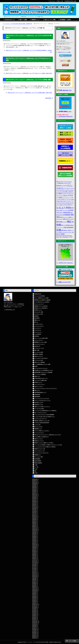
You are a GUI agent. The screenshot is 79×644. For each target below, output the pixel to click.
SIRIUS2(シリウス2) (39, 402)
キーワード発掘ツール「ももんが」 (42, 431)
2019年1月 (34, 543)
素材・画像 (37, 350)
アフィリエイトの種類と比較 (41, 380)
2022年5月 (34, 503)
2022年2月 (34, 504)
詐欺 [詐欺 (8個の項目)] (65, 227)
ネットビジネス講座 (39, 352)
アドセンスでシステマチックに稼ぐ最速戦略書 (44, 415)
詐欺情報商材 (37, 459)
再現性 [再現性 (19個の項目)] (69, 208)
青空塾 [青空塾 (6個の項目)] (63, 234)
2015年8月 (34, 593)
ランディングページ (39, 340)
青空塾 (36, 366)
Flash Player (65, 237)
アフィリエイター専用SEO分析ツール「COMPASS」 (46, 411)
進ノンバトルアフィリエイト (41, 413)
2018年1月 (34, 559)
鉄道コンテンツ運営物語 (40, 362)
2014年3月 (34, 617)
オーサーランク (38, 330)
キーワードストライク (39, 433)
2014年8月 (34, 610)
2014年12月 (35, 604)
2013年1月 (34, 636)
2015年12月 (35, 588)
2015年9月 (34, 592)
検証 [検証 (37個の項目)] (69, 221)
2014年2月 (34, 618)
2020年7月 (34, 521)
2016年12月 (35, 574)
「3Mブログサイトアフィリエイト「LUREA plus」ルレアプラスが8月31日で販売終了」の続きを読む (29, 51)
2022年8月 (34, 499)
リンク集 (36, 467)
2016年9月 (34, 578)
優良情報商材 (37, 396)
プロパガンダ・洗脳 (39, 312)
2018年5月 (34, 553)
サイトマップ (52, 1)
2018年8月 (34, 549)
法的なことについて (39, 356)
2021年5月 (34, 511)
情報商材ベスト (38, 455)
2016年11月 (35, 575)
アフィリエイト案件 (39, 457)
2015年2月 (34, 602)
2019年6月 (34, 536)
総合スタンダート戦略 (50, 20)
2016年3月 (34, 584)
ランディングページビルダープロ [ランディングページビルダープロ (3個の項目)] (65, 203)
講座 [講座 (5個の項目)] (62, 230)
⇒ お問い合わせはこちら (9, 310)
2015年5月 (34, 598)
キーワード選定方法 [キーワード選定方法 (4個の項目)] (63, 196)
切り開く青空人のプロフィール (41, 378)
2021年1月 (34, 515)
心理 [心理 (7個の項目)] (64, 215)
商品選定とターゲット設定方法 (41, 306)
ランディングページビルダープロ (42, 453)
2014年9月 (34, 609)
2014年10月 (35, 607)
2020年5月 (34, 522)
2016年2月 (34, 585)
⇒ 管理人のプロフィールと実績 (63, 52)
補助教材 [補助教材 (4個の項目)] (68, 225)
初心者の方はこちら (10, 20)
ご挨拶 (36, 465)
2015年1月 (34, 603)
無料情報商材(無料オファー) (40, 392)
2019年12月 (35, 528)
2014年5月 (34, 614)
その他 (36, 469)
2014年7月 (34, 611)
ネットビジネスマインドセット (41, 368)
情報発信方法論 (38, 294)
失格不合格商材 (38, 461)
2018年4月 (34, 554)
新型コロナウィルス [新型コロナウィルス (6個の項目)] (68, 219)
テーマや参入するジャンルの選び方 (42, 302)
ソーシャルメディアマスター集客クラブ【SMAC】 (45, 447)
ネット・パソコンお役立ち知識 (41, 338)
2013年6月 (34, 630)
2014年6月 (34, 613)
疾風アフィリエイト (39, 439)
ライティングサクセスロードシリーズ (42, 400)
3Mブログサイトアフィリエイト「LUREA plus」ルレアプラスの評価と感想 (28, 80)
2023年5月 (34, 488)
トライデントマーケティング (41, 419)
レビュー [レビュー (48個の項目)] (61, 207)
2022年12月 (35, 494)
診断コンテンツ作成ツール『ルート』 (42, 407)
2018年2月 (34, 557)
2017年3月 (34, 571)
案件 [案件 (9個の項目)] (58, 222)
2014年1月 (34, 620)
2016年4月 (34, 582)
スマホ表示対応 (38, 334)
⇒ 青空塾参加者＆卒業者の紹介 (65, 116)
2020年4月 (34, 524)
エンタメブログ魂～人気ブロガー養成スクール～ (45, 417)
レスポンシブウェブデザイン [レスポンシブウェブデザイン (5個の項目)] (66, 205)
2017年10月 (35, 563)
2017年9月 (34, 564)
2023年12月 (35, 482)
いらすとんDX (38, 425)
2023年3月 (34, 490)
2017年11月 (35, 561)
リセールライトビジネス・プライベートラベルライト (46, 388)
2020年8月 (34, 520)
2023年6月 (34, 486)
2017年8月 (34, 565)
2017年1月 (34, 572)
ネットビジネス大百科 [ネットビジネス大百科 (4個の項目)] (69, 200)
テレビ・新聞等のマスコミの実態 (42, 298)
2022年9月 (34, 497)
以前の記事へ (49, 98)
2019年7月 (34, 535)
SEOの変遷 (37, 318)
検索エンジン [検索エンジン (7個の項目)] (63, 222)
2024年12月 (35, 479)
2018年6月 (34, 552)
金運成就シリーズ (38, 429)
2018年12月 (35, 545)
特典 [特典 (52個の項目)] (59, 225)
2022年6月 (34, 501)
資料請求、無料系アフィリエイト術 (42, 421)
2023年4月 (34, 489)
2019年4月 (34, 539)
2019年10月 (35, 531)
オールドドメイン (38, 332)
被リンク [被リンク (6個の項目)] (64, 225)
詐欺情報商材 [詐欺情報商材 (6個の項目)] (70, 227)
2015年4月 (34, 599)
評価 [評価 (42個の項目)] (59, 230)
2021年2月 (34, 514)
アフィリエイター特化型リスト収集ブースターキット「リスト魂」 (48, 445)
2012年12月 (35, 638)
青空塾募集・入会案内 (65, 20)
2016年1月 (34, 586)
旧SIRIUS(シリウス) (39, 405)
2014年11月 (35, 606)
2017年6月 (34, 568)
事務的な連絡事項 (38, 463)
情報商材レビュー (36, 20)
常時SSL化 (37, 336)
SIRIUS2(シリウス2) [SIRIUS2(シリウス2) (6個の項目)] (62, 186)
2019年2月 (34, 542)
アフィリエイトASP (39, 360)
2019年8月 (34, 533)
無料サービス (37, 376)
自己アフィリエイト (39, 386)
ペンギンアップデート (39, 326)
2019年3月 (34, 540)
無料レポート (37, 390)
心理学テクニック (38, 310)
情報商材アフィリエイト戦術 (41, 342)
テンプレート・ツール (39, 348)
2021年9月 (34, 508)
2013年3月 (34, 634)
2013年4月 (34, 632)
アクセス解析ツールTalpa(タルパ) (42, 437)
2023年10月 (35, 483)
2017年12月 (35, 560)
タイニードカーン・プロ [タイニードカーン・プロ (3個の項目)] (67, 198)
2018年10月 (35, 546)
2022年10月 (35, 496)
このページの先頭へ (72, 641)
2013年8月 (34, 627)
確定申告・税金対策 (39, 354)
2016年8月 (34, 579)
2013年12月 (35, 621)
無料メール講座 (23, 20)
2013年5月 (34, 631)
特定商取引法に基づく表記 (71, 1)
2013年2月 (34, 635)
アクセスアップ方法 (39, 314)
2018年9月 (34, 547)
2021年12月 (35, 507)
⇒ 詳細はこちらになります (64, 282)
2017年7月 (34, 567)
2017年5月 (34, 570)
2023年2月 (34, 492)
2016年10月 (35, 577)
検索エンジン (37, 320)
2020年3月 (34, 525)
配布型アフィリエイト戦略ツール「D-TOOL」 (44, 443)
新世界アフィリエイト (39, 441)
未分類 (36, 473)
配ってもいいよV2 (38, 427)
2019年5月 (34, 538)
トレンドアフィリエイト (40, 384)
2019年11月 (35, 529)
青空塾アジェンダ (38, 382)
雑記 (35, 471)
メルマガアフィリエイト (40, 344)
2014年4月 (34, 616)
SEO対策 (36, 316)
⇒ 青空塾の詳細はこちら (64, 111)
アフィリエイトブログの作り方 (41, 358)
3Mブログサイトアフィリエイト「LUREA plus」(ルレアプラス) (48, 435)
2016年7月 (34, 581)
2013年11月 (35, 623)
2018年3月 (34, 556)
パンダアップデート (39, 324)
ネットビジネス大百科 (39, 409)
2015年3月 (34, 600)
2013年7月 (34, 628)
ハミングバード (38, 328)
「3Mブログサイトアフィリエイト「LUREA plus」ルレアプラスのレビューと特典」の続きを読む (29, 73)
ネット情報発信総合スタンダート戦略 (42, 364)
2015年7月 (34, 595)
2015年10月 (35, 591)
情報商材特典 (37, 394)
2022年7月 (34, 500)
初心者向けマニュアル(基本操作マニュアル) (44, 370)
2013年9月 (34, 625)
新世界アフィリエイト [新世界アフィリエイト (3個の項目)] (64, 217)
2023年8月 (34, 485)
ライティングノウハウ (39, 304)
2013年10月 (35, 624)
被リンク (36, 322)
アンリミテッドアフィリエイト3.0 (42, 398)
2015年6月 (34, 596)
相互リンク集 (60, 1)
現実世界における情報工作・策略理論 (42, 300)
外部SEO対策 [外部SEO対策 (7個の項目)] (67, 213)
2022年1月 (34, 506)
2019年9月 (34, 532)
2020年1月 (34, 526)
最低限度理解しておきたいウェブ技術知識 (43, 372)
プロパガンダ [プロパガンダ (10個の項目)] (61, 202)
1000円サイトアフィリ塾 (40, 449)
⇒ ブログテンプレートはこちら (65, 263)
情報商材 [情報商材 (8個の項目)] (68, 215)
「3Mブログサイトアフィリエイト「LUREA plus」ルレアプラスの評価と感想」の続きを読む (30, 93)
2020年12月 (35, 517)
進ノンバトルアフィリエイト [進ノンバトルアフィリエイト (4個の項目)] (66, 232)
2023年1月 (34, 493)
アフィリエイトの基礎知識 (40, 374)
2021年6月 (34, 510)
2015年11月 (35, 589)
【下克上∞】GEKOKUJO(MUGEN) (42, 423)
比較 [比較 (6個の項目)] (73, 222)
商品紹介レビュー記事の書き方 (41, 308)
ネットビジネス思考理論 (40, 296)
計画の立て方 (37, 346)
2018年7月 (34, 550)
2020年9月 (34, 518)
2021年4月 (34, 513)
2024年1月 (34, 481)
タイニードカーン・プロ (40, 451)
